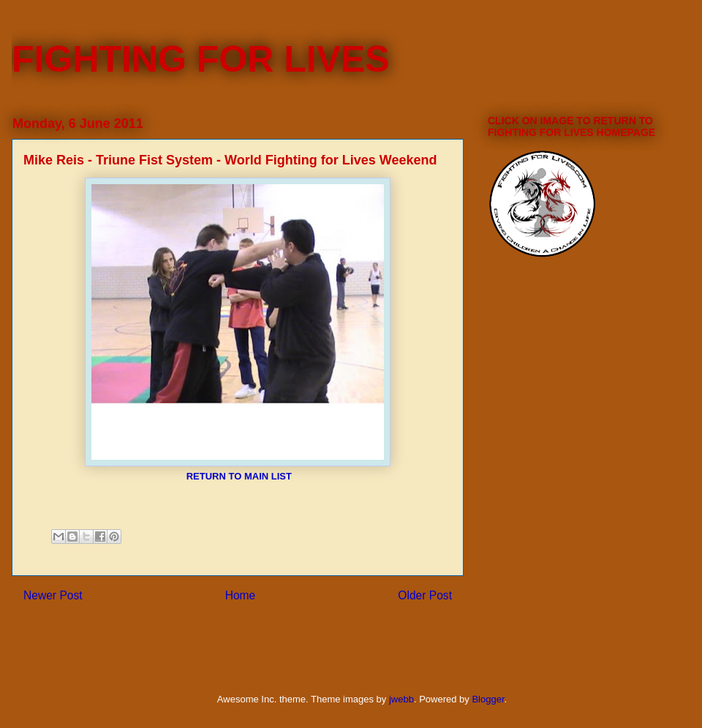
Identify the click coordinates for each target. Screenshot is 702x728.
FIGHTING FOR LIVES (201, 59)
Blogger (488, 699)
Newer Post (53, 595)
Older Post (425, 595)
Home (241, 595)
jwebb (401, 699)
